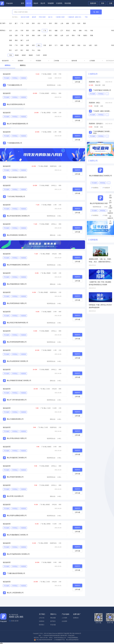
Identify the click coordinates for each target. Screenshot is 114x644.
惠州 (50, 45)
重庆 (85, 23)
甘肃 (16, 35)
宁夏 (79, 35)
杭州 (79, 23)
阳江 (10, 50)
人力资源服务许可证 (59, 640)
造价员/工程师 (25, 17)
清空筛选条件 (110, 61)
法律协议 (42, 621)
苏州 (50, 23)
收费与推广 (77, 614)
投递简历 (77, 78)
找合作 (36, 3)
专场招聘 (51, 3)
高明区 (45, 55)
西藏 (92, 35)
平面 (86, 17)
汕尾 (90, 45)
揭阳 (62, 45)
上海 (62, 23)
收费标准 (76, 618)
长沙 (45, 23)
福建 (56, 30)
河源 (45, 45)
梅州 (73, 45)
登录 (103, 3)
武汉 (39, 23)
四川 (50, 35)
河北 (86, 30)
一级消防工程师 (60, 17)
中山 (33, 50)
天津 (73, 23)
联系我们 (42, 625)
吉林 (39, 35)
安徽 (39, 30)
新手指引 (53, 621)
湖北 (74, 30)
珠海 (39, 50)
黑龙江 (68, 30)
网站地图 (53, 618)
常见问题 (53, 625)
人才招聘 (64, 618)
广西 (22, 35)
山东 (67, 35)
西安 (56, 23)
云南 (10, 35)
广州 (22, 23)
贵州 (28, 35)
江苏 (33, 30)
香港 (16, 40)
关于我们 (42, 614)
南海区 (24, 55)
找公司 (43, 3)
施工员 (50, 17)
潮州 (28, 45)
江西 (45, 35)
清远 (79, 45)
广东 (45, 30)
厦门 (16, 23)
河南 (92, 30)
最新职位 (23, 65)
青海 (73, 35)
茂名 (67, 45)
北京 (10, 23)
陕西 (56, 35)
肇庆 (28, 50)
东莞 (33, 45)
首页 (23, 3)
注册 (111, 3)
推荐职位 (8, 65)
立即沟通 (77, 82)
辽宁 (62, 30)
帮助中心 (53, 614)
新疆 (10, 40)
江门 (56, 45)
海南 (33, 35)
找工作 (29, 3)
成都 (67, 23)
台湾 (28, 40)
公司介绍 (42, 618)
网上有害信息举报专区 (72, 640)
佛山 (39, 45)
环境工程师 (42, 17)
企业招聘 (64, 621)
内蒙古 (85, 35)
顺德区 (31, 55)
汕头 (85, 45)
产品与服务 (66, 614)
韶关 (96, 45)
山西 (62, 35)
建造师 (34, 17)
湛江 (22, 50)
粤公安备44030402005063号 (43, 640)
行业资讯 (59, 3)
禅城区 (17, 55)
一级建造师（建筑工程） (75, 17)
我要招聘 (93, 3)
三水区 (38, 55)
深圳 (28, 23)
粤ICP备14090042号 (75, 633)
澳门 (22, 40)
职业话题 (68, 3)
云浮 (16, 50)
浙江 (50, 30)
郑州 (33, 23)
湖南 (80, 30)
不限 (10, 45)
